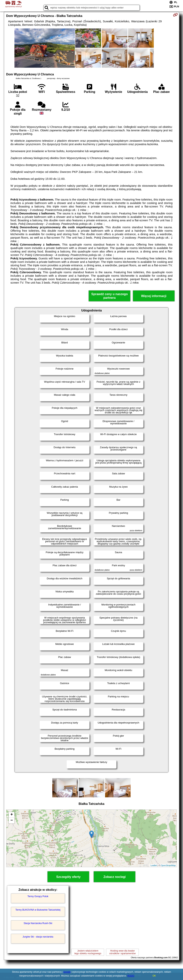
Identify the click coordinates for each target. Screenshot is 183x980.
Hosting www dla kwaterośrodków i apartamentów (122, 952)
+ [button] (12, 815)
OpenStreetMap (168, 865)
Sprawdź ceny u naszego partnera (109, 296)
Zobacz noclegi (115, 877)
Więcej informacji (154, 296)
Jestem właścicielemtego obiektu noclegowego (88, 952)
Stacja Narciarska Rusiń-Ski (38, 923)
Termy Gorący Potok (38, 896)
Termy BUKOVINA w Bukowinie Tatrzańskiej (38, 910)
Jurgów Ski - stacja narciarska (38, 937)
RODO (131, 976)
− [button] (12, 821)
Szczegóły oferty (68, 877)
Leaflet (154, 865)
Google (67, 972)
